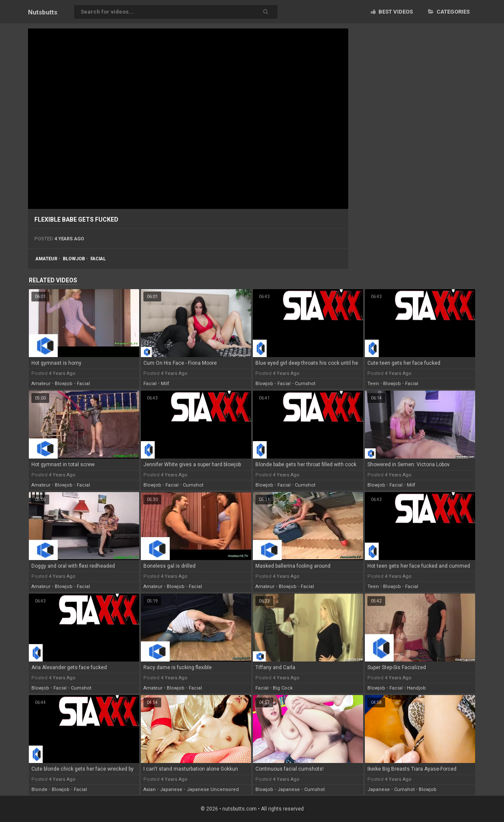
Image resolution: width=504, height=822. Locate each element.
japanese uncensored (213, 790)
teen (373, 384)
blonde (39, 790)
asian (150, 790)
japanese (171, 790)
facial (98, 259)
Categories (449, 12)
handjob (416, 688)
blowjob (74, 259)
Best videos (392, 12)
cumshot (305, 384)
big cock (283, 688)
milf (165, 384)
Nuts (43, 12)
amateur (46, 259)
